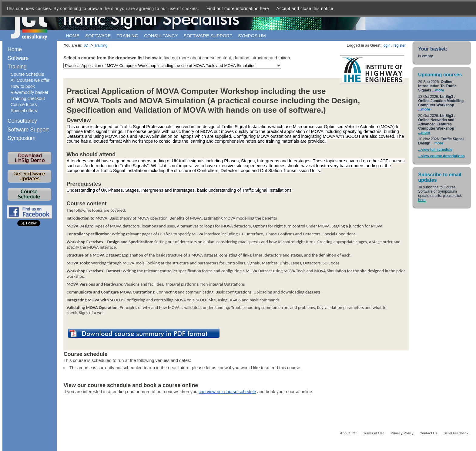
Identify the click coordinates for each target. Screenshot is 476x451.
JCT (87, 45)
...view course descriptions (441, 156)
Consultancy (161, 36)
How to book (23, 86)
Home (73, 36)
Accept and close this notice (305, 8)
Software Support (28, 130)
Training (127, 36)
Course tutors (24, 104)
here (422, 200)
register (400, 45)
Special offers (24, 111)
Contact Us (429, 433)
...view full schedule (435, 150)
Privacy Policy (402, 433)
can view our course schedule (227, 392)
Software (98, 36)
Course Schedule (27, 74)
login (386, 45)
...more (438, 90)
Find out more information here (238, 8)
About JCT (349, 433)
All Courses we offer (30, 80)
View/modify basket (29, 92)
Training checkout (28, 98)
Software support (208, 36)
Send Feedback (456, 433)
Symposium (252, 36)
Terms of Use (374, 433)
